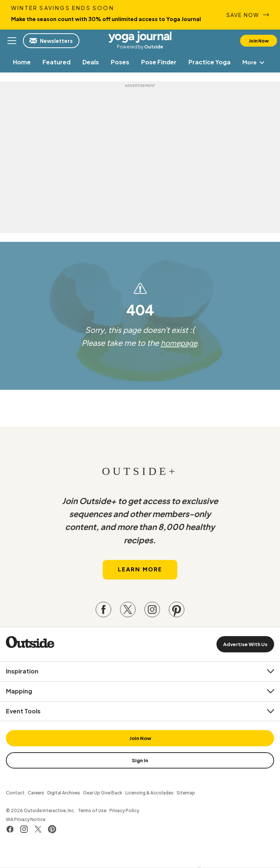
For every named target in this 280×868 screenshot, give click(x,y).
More (255, 62)
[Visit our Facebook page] (103, 611)
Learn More (140, 572)
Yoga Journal (140, 37)
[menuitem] (21, 62)
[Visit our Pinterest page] (177, 611)
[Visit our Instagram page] (152, 611)
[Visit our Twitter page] (128, 611)
